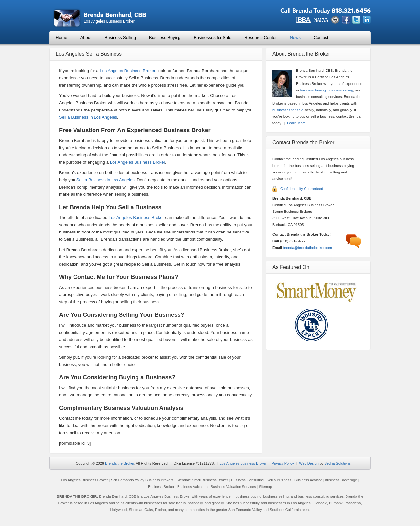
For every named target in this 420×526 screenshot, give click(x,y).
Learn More (296, 123)
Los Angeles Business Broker (127, 71)
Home (62, 38)
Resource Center (261, 38)
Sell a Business (279, 480)
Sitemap (265, 487)
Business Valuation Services (233, 487)
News (295, 38)
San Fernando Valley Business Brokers (142, 480)
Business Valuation (192, 487)
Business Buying (165, 38)
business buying (313, 90)
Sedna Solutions (338, 463)
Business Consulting (247, 480)
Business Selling (120, 38)
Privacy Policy (283, 463)
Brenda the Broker (120, 463)
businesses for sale (288, 110)
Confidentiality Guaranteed (302, 189)
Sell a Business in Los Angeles (88, 117)
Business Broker (161, 487)
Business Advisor (308, 480)
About (86, 38)
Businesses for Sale (212, 38)
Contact (321, 38)
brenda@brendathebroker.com (307, 248)
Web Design (309, 463)
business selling (341, 90)
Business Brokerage (341, 480)
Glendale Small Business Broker (202, 480)
